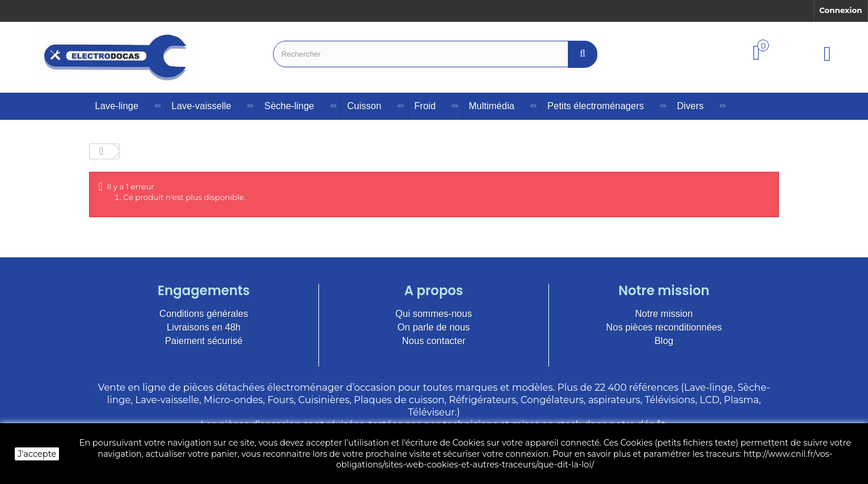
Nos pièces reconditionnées (664, 327)
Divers (690, 106)
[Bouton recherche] (583, 54)
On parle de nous (434, 327)
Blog (664, 341)
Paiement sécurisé (204, 341)
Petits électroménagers (596, 106)
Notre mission (664, 314)
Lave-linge (117, 106)
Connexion (841, 10)
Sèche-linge (289, 106)
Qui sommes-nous (434, 314)
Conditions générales (203, 314)
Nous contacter (434, 341)
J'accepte (37, 454)
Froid (425, 106)
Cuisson (364, 106)
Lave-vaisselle (201, 106)
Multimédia (491, 106)
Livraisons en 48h (204, 327)
